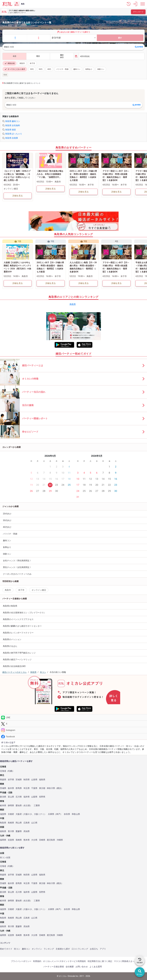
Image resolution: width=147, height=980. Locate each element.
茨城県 (3, 788)
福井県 (27, 797)
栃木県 (11, 788)
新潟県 (3, 797)
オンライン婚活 (39, 590)
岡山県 (19, 823)
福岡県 (3, 840)
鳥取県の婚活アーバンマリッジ (17, 660)
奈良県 (67, 814)
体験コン (101, 69)
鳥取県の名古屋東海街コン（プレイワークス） (24, 613)
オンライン (37, 949)
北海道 (3, 771)
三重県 (37, 806)
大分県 (34, 840)
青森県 (3, 780)
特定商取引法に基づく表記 (100, 961)
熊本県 (27, 840)
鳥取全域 (9, 63)
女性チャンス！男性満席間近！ (17, 561)
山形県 (34, 780)
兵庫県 (51, 814)
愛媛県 (19, 831)
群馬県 (19, 788)
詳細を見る (18, 196)
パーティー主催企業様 (54, 967)
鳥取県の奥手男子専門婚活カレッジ (19, 653)
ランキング (49, 949)
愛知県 (19, 806)
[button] (129, 4)
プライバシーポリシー (21, 961)
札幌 (10, 771)
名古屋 (27, 806)
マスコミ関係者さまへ (124, 961)
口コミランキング (80, 949)
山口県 (34, 823)
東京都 (42, 788)
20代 (32, 69)
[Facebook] (73, 736)
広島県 (27, 823)
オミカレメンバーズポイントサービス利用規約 (64, 961)
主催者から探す (63, 949)
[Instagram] (73, 730)
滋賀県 (3, 814)
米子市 (32, 63)
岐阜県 (3, 806)
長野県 (42, 797)
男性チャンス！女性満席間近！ (17, 567)
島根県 (11, 823)
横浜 (59, 788)
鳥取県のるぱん (10, 646)
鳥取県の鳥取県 (10, 606)
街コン (17, 949)
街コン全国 (5, 858)
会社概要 (70, 967)
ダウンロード (138, 12)
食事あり (89, 69)
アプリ (103, 949)
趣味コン (77, 69)
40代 (49, 69)
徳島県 (3, 831)
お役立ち (94, 949)
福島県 (42, 780)
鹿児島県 (51, 840)
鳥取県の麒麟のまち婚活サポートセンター (22, 626)
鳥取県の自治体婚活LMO (14, 666)
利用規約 (37, 961)
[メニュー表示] (143, 4)
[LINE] (73, 717)
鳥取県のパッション (12, 639)
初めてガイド (6, 949)
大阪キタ (28, 814)
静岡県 (11, 806)
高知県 (27, 831)
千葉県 (34, 788)
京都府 (11, 814)
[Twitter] (73, 724)
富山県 (11, 797)
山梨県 (34, 797)
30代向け (7, 520)
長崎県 (19, 840)
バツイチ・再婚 (62, 69)
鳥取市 (22, 63)
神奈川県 (51, 788)
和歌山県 (76, 814)
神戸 (58, 814)
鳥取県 (73, 304)
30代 (41, 69)
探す (120, 38)
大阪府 (19, 814)
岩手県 (11, 780)
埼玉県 (27, 788)
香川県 (11, 831)
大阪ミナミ (39, 814)
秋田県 (27, 780)
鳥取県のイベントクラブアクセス (18, 619)
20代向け (7, 514)
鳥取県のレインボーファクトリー (18, 633)
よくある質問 (96, 967)
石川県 (19, 797)
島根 (5, 75)
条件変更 (139, 47)
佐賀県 (11, 840)
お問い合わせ (82, 967)
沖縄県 (60, 840)
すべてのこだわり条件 (15, 69)
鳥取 (23, 4)
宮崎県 (42, 840)
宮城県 (19, 780)
